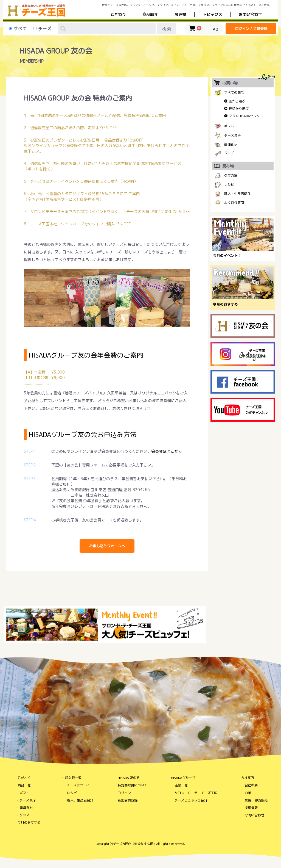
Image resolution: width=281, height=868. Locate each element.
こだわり (118, 14)
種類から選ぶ (239, 108)
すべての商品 (234, 92)
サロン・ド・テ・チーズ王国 (196, 793)
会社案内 (248, 778)
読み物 (180, 14)
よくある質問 (234, 202)
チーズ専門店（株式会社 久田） (135, 844)
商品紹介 (150, 14)
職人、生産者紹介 (80, 800)
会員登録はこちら (167, 451)
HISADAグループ (183, 778)
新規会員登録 (128, 800)
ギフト (229, 126)
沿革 (248, 793)
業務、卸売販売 (256, 800)
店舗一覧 (181, 785)
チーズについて (78, 785)
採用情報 (251, 808)
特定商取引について (133, 785)
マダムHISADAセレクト (246, 116)
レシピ (229, 185)
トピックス (212, 14)
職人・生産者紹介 (237, 194)
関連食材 (231, 145)
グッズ (229, 153)
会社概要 (251, 785)
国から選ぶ (237, 101)
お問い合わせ (254, 815)
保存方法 (231, 175)
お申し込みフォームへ (107, 546)
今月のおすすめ (29, 823)
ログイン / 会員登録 (251, 29)
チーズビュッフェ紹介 (191, 800)
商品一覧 (24, 785)
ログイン (124, 793)
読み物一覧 (73, 778)
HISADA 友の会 (129, 778)
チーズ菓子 (232, 135)
